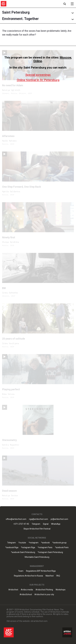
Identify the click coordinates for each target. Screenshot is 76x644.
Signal (46, 524)
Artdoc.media (27, 590)
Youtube (22, 543)
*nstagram (34, 543)
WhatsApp (56, 524)
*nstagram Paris (45, 547)
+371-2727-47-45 (21, 524)
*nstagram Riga (28, 547)
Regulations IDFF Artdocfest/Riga (41, 571)
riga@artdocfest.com (38, 519)
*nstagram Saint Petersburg (50, 552)
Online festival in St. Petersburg (38, 80)
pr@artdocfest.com (59, 519)
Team (21, 571)
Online (38, 61)
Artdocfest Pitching (44, 590)
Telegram (36, 524)
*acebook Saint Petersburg (23, 552)
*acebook (45, 543)
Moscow (65, 57)
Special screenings (38, 75)
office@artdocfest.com (16, 519)
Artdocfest (13, 590)
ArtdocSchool (26, 595)
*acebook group (59, 543)
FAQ (58, 576)
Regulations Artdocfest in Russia (28, 576)
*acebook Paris (62, 547)
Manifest (50, 576)
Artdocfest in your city (44, 595)
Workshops (61, 590)
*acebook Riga (12, 547)
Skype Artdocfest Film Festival (37, 529)
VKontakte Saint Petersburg (37, 557)
